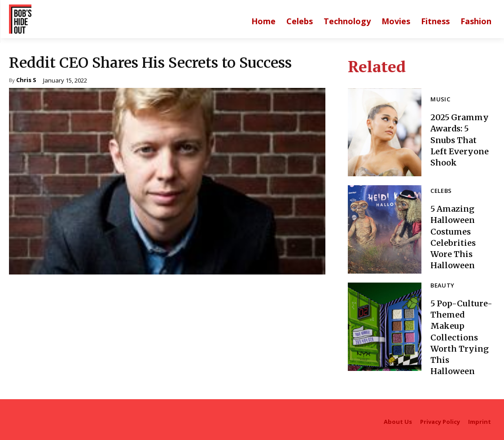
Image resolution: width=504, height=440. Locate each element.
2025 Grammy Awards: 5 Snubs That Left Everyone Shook (460, 140)
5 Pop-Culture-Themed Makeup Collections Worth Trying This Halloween (461, 337)
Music (439, 100)
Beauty (441, 286)
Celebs (440, 191)
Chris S (26, 81)
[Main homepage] (263, 21)
